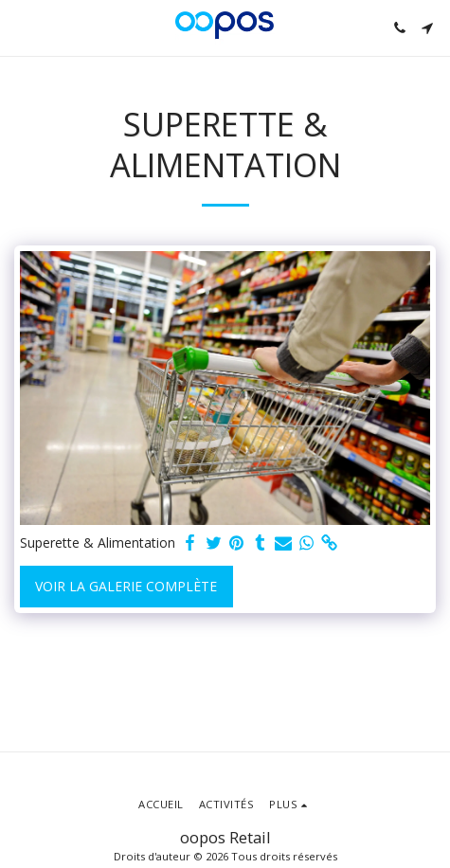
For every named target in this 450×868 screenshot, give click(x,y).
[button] (21, 27)
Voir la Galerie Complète (126, 586)
